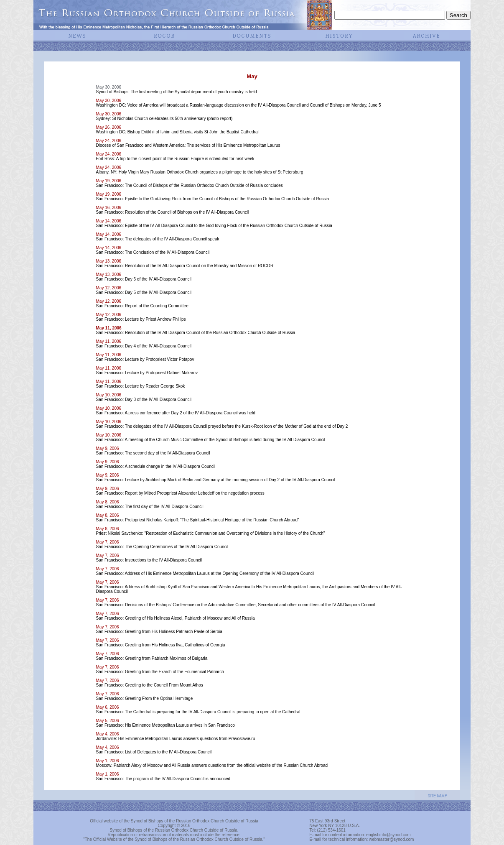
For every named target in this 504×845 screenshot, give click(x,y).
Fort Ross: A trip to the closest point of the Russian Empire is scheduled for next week (175, 159)
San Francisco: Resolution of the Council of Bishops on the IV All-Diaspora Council (172, 212)
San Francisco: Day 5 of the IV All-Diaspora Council (143, 292)
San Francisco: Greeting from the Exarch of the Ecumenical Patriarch (160, 672)
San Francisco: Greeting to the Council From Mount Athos (149, 685)
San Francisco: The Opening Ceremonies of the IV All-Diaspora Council (162, 547)
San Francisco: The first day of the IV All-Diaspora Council (149, 507)
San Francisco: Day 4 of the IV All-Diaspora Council (143, 346)
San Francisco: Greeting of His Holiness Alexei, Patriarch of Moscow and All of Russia (175, 618)
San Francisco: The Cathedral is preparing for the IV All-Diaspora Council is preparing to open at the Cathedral (198, 712)
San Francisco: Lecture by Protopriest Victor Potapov (145, 359)
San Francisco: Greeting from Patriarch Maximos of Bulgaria (151, 658)
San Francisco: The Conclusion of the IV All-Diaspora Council (153, 252)
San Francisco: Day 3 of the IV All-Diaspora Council (143, 400)
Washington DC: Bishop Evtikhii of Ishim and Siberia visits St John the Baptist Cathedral (177, 132)
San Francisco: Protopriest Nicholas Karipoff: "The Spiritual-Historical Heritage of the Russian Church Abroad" (197, 520)
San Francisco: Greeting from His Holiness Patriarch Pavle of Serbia (159, 632)
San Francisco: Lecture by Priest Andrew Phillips (141, 319)
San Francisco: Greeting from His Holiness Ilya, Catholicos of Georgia (160, 645)
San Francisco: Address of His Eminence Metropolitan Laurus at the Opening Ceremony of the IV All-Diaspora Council (205, 573)
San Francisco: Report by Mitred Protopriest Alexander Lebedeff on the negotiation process (180, 493)
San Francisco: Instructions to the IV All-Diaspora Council (149, 560)
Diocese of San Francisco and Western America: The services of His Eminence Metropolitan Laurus (188, 145)
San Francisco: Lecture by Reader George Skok (140, 386)
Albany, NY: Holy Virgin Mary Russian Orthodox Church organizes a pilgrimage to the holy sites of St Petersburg (199, 172)
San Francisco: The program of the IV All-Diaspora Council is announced (163, 779)
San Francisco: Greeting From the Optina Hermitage (144, 698)
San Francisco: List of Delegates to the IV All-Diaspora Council (154, 752)
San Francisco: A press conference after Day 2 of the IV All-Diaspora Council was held (175, 413)
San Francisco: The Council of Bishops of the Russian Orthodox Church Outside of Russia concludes (189, 185)
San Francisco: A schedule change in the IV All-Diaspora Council (155, 466)
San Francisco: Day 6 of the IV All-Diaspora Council (143, 279)
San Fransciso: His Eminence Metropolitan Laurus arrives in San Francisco (165, 725)
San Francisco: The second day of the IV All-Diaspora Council (153, 453)
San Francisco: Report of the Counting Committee (142, 306)
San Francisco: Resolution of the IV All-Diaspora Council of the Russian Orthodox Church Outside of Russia (195, 333)
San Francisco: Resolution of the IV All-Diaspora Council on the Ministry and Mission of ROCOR (185, 266)
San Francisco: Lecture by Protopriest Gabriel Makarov (146, 373)
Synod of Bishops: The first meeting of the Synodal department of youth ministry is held (176, 92)
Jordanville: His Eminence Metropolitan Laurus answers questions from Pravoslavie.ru (175, 739)
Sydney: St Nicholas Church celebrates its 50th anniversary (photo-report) (164, 119)
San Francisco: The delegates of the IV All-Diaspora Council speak (157, 239)
